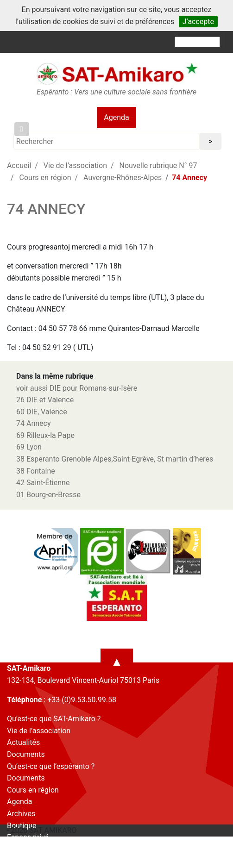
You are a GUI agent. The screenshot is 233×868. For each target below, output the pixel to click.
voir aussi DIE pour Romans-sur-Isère (77, 388)
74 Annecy (34, 423)
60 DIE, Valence (42, 412)
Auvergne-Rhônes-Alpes (123, 178)
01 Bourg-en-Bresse (48, 495)
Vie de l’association (75, 165)
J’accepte (198, 22)
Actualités (23, 742)
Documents (26, 754)
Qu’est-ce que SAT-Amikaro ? (54, 719)
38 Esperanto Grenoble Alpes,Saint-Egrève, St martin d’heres (115, 459)
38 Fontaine (36, 471)
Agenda (116, 117)
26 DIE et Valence (45, 400)
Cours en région (45, 178)
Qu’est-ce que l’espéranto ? (51, 766)
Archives (21, 814)
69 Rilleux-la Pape (45, 435)
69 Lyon (29, 447)
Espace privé (28, 837)
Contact (20, 849)
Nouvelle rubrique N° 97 (158, 165)
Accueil (19, 165)
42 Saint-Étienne (43, 483)
